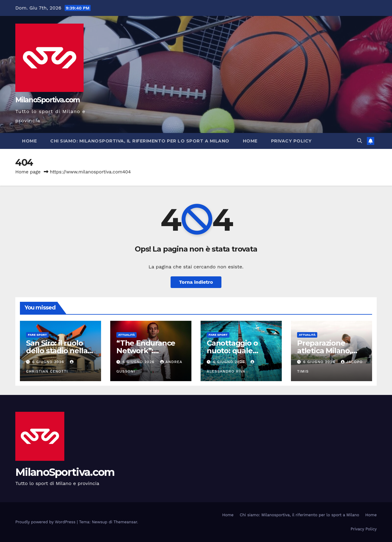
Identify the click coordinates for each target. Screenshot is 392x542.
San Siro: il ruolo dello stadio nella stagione (57, 351)
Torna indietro (196, 282)
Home (29, 141)
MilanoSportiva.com (47, 100)
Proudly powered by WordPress (46, 522)
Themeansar (125, 522)
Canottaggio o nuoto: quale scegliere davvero (239, 351)
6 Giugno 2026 (49, 362)
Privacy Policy (291, 141)
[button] (360, 141)
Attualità (126, 335)
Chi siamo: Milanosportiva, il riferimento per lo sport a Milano (140, 141)
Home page (28, 172)
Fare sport (37, 335)
